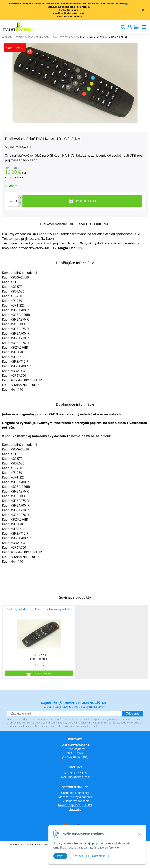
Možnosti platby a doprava (75, 797)
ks (16, 201)
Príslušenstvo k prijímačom (32, 37)
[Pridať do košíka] (82, 201)
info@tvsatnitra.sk (79, 777)
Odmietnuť (98, 856)
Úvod (8, 37)
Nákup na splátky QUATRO (75, 805)
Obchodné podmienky (75, 793)
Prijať (60, 856)
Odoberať (132, 713)
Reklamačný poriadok (75, 801)
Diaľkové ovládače (65, 37)
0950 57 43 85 (78, 773)
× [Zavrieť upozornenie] (143, 10)
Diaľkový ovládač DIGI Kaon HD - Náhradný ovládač (39, 609)
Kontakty (75, 809)
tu (126, 3)
